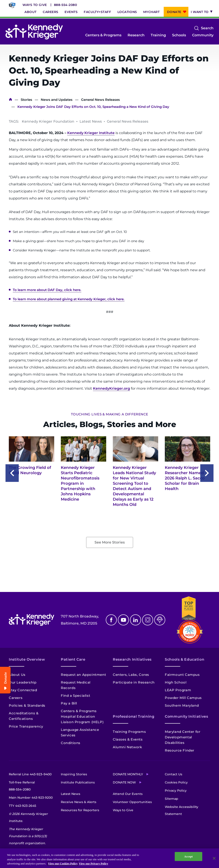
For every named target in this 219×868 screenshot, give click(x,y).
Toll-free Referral (22, 787)
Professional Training (134, 716)
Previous (12, 473)
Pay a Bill (69, 703)
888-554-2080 (66, 5)
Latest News (71, 794)
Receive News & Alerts (79, 802)
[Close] (214, 858)
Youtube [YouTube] (123, 620)
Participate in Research (134, 682)
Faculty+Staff (97, 12)
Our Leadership (23, 682)
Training (158, 35)
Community (203, 35)
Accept (188, 856)
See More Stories (110, 542)
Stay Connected (23, 690)
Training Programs (129, 732)
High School (176, 682)
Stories (26, 100)
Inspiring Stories (74, 774)
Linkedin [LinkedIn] (135, 620)
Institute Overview (27, 659)
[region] (109, 858)
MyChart (151, 12)
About (31, 12)
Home (10, 100)
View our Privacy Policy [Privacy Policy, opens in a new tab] (94, 863)
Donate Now (124, 782)
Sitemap (172, 799)
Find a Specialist (75, 696)
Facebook (111, 620)
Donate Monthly (128, 774)
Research (136, 35)
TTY (22, 806)
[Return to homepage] (34, 32)
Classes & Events (128, 739)
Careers (51, 12)
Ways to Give (35, 5)
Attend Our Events (128, 794)
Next (207, 473)
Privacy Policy (176, 791)
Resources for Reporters (80, 810)
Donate (174, 12)
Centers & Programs (103, 35)
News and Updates (57, 100)
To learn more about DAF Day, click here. (47, 290)
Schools (179, 35)
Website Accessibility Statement (182, 810)
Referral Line (30, 774)
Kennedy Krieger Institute (91, 133)
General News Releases (100, 100)
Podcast (160, 620)
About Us (17, 675)
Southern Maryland (182, 705)
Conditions (71, 743)
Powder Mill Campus (183, 698)
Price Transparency (26, 726)
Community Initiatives (186, 716)
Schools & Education (185, 659)
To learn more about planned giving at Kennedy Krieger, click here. (69, 299)
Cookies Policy (176, 782)
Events (71, 12)
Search (207, 28)
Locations (127, 12)
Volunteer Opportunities (132, 802)
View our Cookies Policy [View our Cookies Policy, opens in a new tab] (63, 863)
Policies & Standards (27, 705)
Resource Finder (180, 750)
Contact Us (174, 774)
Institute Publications (78, 782)
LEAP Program (178, 690)
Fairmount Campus (182, 675)
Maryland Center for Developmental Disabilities (183, 737)
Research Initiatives (132, 659)
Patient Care (73, 659)
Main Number (31, 798)
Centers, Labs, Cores (131, 675)
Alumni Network (127, 747)
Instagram (148, 620)
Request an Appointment (83, 675)
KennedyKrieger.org (111, 388)
